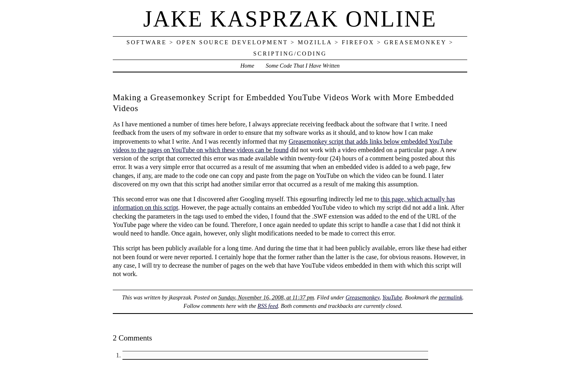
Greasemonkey (362, 297)
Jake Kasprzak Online (290, 19)
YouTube (392, 297)
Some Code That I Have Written (303, 66)
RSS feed (268, 306)
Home (247, 66)
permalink (450, 297)
